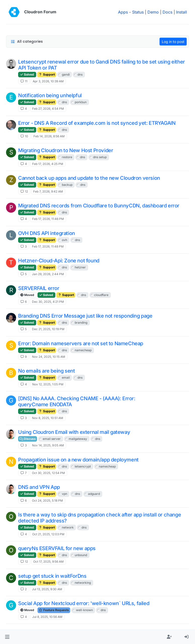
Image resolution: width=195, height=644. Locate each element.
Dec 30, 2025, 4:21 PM (48, 302)
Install (182, 12)
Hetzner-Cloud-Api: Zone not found (59, 261)
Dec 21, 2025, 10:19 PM (48, 329)
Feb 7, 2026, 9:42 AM (48, 191)
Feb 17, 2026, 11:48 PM (48, 246)
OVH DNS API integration (47, 233)
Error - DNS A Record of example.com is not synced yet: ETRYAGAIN (97, 123)
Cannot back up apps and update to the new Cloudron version (89, 178)
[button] (7, 637)
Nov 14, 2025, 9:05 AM (48, 445)
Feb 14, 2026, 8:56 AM (49, 136)
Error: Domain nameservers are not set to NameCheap (81, 343)
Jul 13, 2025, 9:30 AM (47, 589)
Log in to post (173, 42)
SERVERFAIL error (39, 288)
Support (47, 74)
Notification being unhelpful (50, 95)
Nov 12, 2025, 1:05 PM (48, 384)
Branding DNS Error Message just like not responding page (85, 316)
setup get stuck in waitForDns (52, 576)
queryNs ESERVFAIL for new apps (57, 548)
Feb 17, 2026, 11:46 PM (48, 219)
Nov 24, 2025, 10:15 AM (49, 357)
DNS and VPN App (39, 487)
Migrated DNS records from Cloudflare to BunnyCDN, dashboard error (99, 206)
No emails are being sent (46, 371)
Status (138, 12)
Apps (123, 12)
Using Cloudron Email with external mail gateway (74, 432)
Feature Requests (54, 610)
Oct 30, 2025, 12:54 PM (48, 473)
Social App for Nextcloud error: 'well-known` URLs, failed (84, 603)
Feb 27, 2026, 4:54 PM (48, 109)
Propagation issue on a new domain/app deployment (78, 460)
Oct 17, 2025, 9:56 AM (48, 562)
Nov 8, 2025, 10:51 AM (48, 418)
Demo (153, 12)
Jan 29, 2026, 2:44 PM (48, 274)
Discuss (28, 439)
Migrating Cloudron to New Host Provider (66, 150)
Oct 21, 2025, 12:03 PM (48, 534)
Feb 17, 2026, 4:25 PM (48, 164)
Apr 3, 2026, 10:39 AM (48, 81)
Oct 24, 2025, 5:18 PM (47, 501)
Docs (167, 12)
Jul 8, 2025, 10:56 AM (47, 617)
